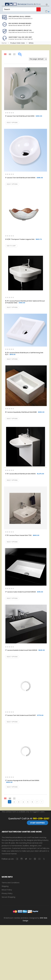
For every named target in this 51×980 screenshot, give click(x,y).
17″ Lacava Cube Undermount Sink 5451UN (24, 592)
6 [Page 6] (32, 802)
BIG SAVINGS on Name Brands (20, 23)
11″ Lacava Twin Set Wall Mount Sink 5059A (24, 178)
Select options (12, 122)
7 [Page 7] (37, 802)
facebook (17, 859)
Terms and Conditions (11, 883)
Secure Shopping (8, 897)
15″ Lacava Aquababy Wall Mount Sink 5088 (25, 412)
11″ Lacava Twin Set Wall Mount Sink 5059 (24, 116)
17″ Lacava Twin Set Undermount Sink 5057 (24, 715)
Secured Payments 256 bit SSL (20, 30)
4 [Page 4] (23, 802)
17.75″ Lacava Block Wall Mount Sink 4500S (25, 474)
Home (4, 43)
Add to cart (11, 246)
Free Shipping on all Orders (20, 17)
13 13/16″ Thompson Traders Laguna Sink (23, 239)
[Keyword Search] (20, 9)
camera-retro (22, 859)
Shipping (5, 886)
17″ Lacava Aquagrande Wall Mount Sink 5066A (22, 781)
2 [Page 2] (14, 802)
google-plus (30, 859)
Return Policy (7, 890)
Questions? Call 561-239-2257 (20, 37)
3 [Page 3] (19, 802)
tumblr (44, 859)
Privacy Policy (7, 893)
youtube (39, 859)
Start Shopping (37, 823)
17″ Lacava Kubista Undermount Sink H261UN (25, 650)
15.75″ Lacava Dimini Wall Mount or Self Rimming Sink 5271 (24, 354)
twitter (26, 859)
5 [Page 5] (28, 802)
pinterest (35, 859)
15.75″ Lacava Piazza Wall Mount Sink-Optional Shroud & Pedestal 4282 (25, 302)
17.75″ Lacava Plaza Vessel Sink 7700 (22, 535)
